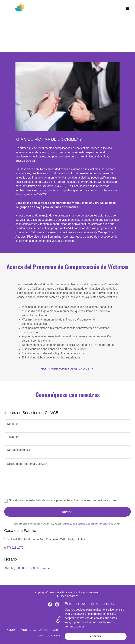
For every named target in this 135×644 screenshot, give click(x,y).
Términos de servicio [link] (100, 524)
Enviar (68, 512)
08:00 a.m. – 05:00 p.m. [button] (32, 568)
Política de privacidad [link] (75, 524)
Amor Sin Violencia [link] (21, 630)
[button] (127, 8)
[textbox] (67, 424)
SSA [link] (41, 636)
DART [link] (56, 630)
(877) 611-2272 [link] (14, 548)
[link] (20, 8)
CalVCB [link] (44, 630)
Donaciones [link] (56, 636)
